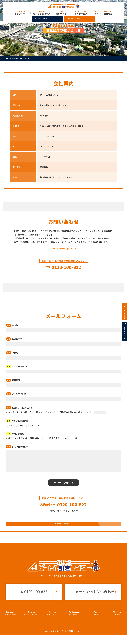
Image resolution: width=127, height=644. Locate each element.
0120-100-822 (64, 268)
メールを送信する (65, 488)
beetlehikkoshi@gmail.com (64, 249)
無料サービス (53, 622)
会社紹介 (117, 622)
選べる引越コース (31, 622)
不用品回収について (58, 440)
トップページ (10, 622)
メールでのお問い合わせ (93, 601)
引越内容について (37, 440)
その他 (73, 440)
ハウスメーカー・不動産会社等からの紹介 (62, 414)
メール (20, 427)
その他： (95, 414)
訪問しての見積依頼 (17, 440)
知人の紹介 (34, 414)
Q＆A (95, 622)
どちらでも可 (33, 427)
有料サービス (74, 622)
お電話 (11, 427)
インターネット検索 (17, 414)
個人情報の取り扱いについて (63, 532)
